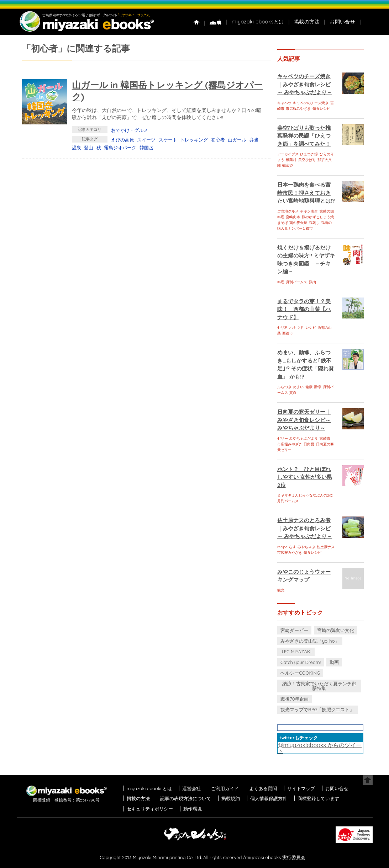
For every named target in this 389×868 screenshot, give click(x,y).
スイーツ (146, 140)
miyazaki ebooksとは (258, 22)
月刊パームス (296, 282)
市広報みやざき (298, 109)
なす (293, 547)
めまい (298, 387)
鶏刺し (314, 223)
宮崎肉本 (293, 217)
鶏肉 (312, 282)
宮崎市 (325, 438)
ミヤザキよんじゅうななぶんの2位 (305, 495)
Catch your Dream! (301, 662)
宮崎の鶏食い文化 (336, 630)
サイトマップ (301, 788)
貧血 (293, 393)
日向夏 (309, 444)
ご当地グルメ (288, 211)
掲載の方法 (307, 22)
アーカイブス (288, 154)
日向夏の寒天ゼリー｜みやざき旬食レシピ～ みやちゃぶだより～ (304, 420)
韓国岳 (146, 148)
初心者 (218, 140)
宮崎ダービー (294, 630)
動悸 (317, 387)
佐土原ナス (326, 547)
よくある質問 (263, 788)
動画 (334, 662)
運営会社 (191, 788)
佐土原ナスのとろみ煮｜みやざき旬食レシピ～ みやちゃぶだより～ (305, 528)
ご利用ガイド (225, 788)
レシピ (311, 328)
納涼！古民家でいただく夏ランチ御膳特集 (319, 686)
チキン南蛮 (309, 211)
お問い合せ (342, 22)
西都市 (288, 333)
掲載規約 (231, 798)
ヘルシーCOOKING (300, 673)
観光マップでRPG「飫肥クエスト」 (317, 709)
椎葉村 (291, 160)
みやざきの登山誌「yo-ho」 (310, 641)
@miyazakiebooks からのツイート (320, 748)
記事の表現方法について (186, 798)
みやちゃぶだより (304, 438)
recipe (282, 547)
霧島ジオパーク (120, 148)
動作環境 (193, 809)
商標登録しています (318, 798)
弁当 (254, 140)
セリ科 (283, 328)
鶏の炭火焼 (298, 223)
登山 (89, 148)
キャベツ (284, 103)
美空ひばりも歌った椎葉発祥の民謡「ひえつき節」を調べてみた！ (304, 136)
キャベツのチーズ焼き (311, 103)
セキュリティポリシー (150, 809)
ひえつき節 (309, 154)
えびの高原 (123, 140)
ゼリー (283, 438)
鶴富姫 (288, 165)
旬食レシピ (321, 109)
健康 (309, 387)
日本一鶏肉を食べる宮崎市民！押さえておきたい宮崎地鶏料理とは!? (306, 193)
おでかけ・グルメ (130, 130)
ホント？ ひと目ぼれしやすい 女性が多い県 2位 (305, 477)
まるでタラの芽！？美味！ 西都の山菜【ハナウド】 (304, 309)
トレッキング (194, 140)
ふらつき (284, 387)
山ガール (237, 140)
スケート (168, 140)
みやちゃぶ (306, 547)
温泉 (77, 148)
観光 (281, 590)
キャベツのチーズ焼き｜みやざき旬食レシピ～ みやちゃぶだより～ (305, 84)
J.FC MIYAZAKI (296, 652)
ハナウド (296, 328)
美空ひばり (307, 160)
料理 (281, 282)
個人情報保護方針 (269, 798)
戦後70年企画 (295, 699)
